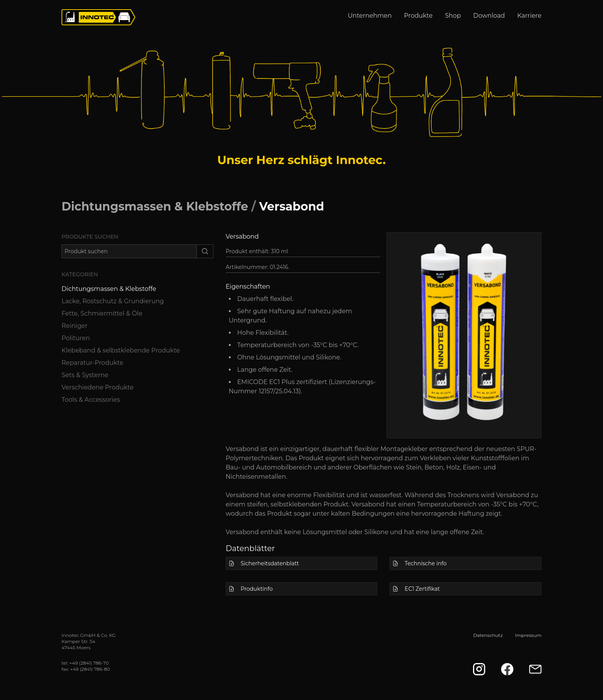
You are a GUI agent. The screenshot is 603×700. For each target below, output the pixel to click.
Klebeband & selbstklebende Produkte (121, 350)
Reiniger (75, 326)
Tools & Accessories (91, 400)
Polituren (76, 338)
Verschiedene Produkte (97, 387)
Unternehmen (370, 16)
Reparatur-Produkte (92, 363)
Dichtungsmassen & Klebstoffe (155, 206)
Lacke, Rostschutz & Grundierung (113, 301)
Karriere (529, 16)
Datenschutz (488, 635)
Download (489, 16)
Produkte (418, 16)
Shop (453, 16)
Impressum (528, 635)
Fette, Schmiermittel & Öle (102, 313)
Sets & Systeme (85, 375)
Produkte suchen (90, 237)
